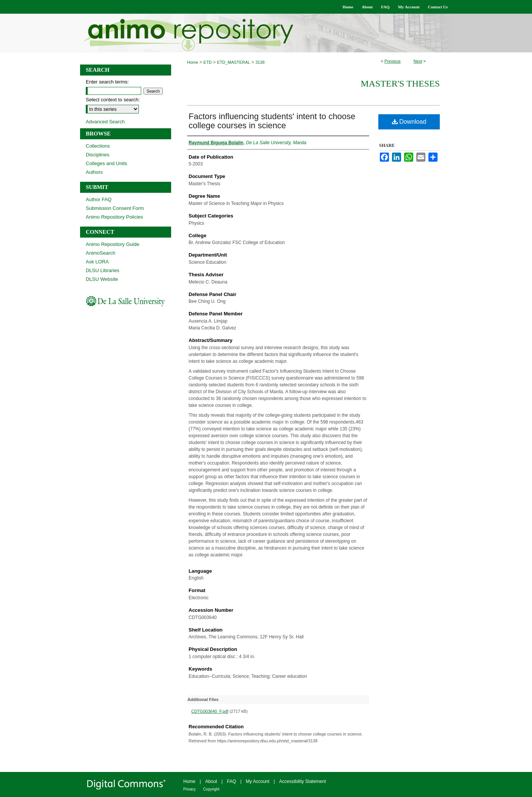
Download (409, 122)
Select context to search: (113, 100)
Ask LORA (97, 262)
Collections (98, 146)
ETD (208, 62)
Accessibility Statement (303, 781)
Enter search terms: (107, 82)
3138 (260, 62)
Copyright (211, 789)
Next (418, 61)
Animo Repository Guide (113, 244)
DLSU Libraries (102, 270)
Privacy (190, 789)
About (211, 781)
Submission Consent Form (115, 208)
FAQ (231, 781)
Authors (94, 172)
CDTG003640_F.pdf (210, 711)
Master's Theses (400, 83)
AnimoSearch (101, 253)
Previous (393, 61)
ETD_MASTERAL (234, 62)
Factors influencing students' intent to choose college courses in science (272, 121)
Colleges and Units (106, 163)
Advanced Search (105, 122)
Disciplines (98, 155)
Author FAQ (99, 199)
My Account (258, 781)
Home (193, 62)
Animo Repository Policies (114, 217)
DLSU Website (102, 279)
